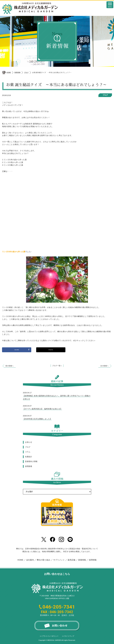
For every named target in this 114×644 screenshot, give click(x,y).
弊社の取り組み (44, 560)
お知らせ (29, 442)
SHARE (22, 350)
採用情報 (93, 560)
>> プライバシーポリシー (49, 636)
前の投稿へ (10, 366)
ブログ (105, 95)
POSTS (51, 350)
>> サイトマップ (68, 636)
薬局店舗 (71, 560)
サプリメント (59, 560)
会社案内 (30, 560)
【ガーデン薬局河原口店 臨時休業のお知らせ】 (42, 409)
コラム (28, 452)
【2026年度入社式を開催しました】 (37, 419)
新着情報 (82, 560)
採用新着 (29, 466)
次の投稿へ (104, 366)
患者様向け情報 (31, 461)
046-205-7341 (59, 607)
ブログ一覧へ (57, 366)
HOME (20, 560)
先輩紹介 (29, 457)
